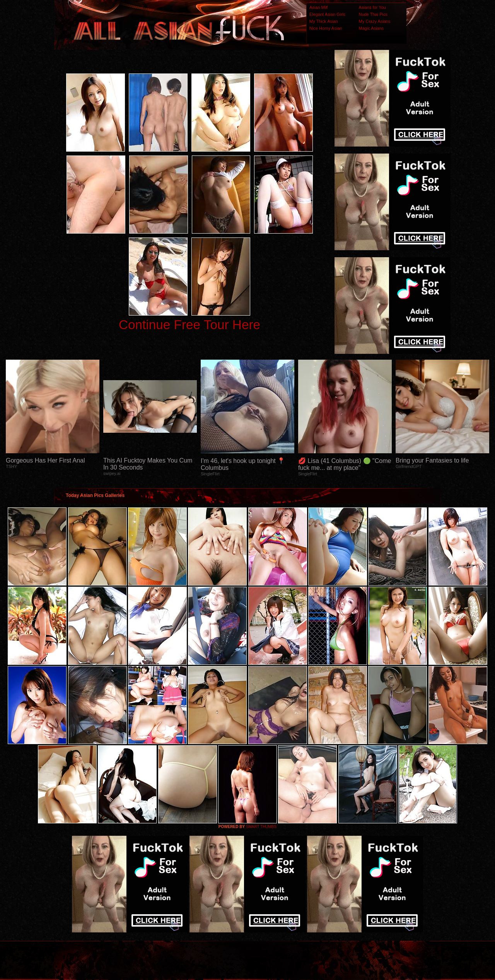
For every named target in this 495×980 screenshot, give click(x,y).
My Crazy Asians (375, 21)
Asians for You (372, 7)
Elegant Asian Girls (327, 14)
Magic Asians (371, 28)
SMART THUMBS (261, 827)
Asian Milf (319, 7)
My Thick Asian (324, 21)
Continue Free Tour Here (189, 325)
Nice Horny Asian (326, 28)
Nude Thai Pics (373, 14)
